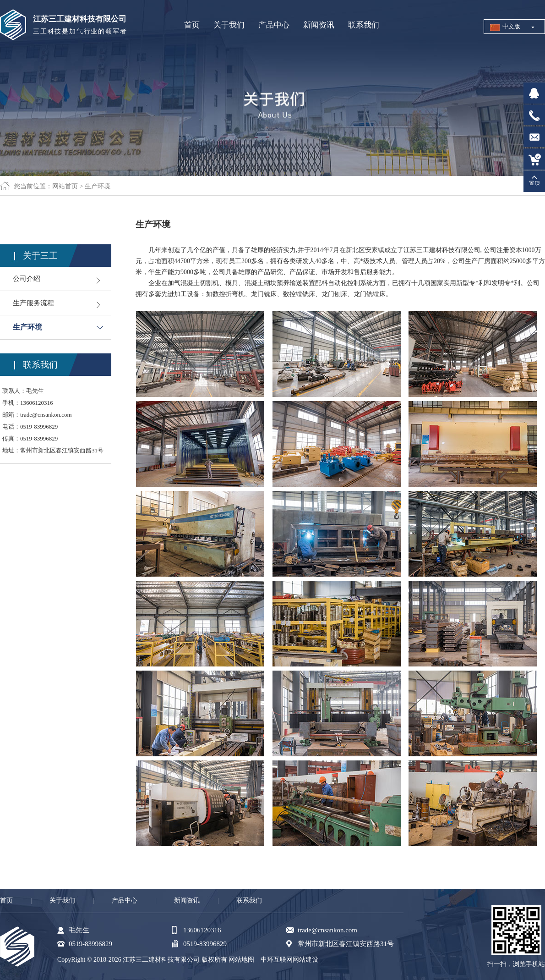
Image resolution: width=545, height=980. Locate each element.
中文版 (511, 26)
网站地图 (241, 960)
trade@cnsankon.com (46, 415)
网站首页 (65, 186)
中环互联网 (277, 960)
